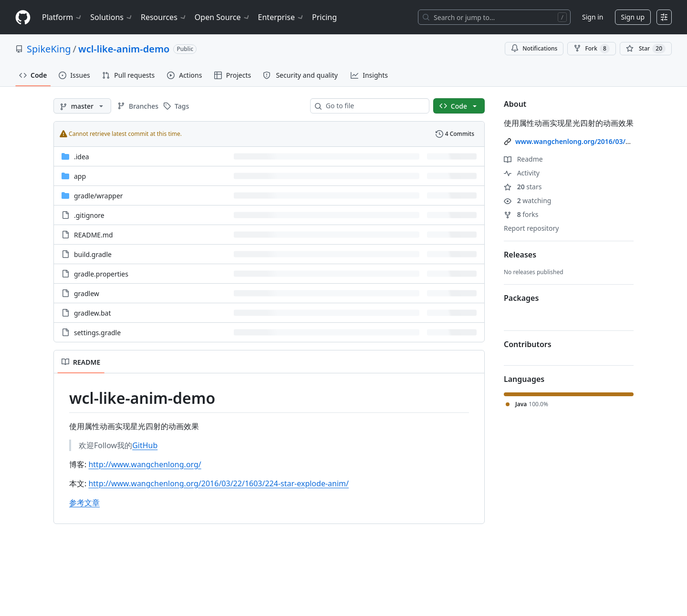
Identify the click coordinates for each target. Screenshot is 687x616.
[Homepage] (23, 17)
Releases (520, 255)
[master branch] (82, 106)
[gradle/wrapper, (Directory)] (99, 196)
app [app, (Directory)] (80, 176)
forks (521, 214)
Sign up (633, 17)
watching (527, 200)
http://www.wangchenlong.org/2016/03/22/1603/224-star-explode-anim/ (219, 483)
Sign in (593, 17)
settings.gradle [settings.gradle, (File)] (97, 333)
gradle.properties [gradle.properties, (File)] (101, 274)
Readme (523, 159)
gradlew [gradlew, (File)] (87, 293)
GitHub (145, 445)
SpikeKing (49, 49)
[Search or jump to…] (494, 17)
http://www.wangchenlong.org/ (145, 464)
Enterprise (281, 17)
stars (523, 187)
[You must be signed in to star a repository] (646, 49)
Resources (164, 17)
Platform (62, 17)
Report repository (531, 228)
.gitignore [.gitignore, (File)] (89, 215)
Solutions (112, 17)
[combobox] (374, 106)
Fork (591, 49)
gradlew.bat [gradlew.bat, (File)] (93, 313)
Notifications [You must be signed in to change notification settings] (534, 48)
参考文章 (84, 503)
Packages (521, 298)
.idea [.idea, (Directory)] (82, 157)
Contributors (528, 344)
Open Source (223, 17)
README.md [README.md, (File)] (94, 235)
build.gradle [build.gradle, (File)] (93, 254)
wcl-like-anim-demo (124, 49)
